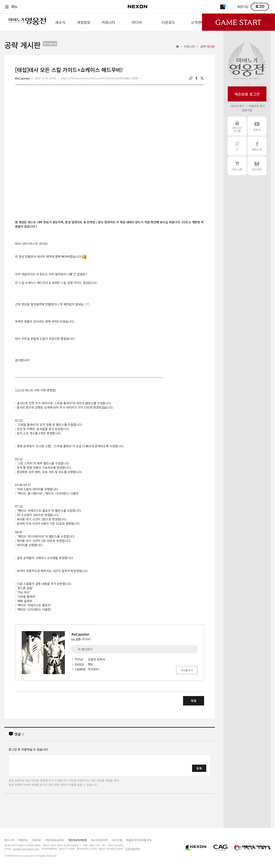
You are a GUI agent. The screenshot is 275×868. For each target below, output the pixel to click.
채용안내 (22, 840)
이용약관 (36, 840)
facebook (196, 78)
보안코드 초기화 (237, 126)
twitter (202, 78)
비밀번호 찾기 (257, 106)
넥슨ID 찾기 (237, 106)
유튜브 (257, 126)
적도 (90, 664)
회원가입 (243, 7)
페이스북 (257, 146)
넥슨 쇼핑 (237, 166)
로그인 (260, 7)
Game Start (238, 22)
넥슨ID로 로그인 (247, 94)
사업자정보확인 (133, 849)
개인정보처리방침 (77, 840)
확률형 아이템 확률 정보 (139, 840)
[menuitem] (60, 22)
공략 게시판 (208, 46)
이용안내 (52, 44)
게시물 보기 (187, 670)
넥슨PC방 (117, 840)
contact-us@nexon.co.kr (26, 849)
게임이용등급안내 (54, 840)
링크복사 (191, 78)
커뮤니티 (189, 46)
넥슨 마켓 (257, 166)
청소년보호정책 (99, 840)
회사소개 (9, 840)
